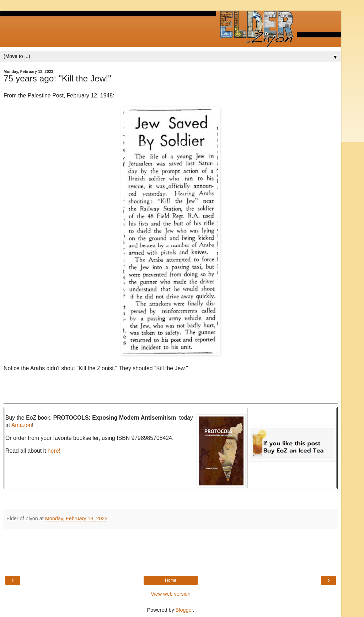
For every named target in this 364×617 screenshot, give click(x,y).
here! (54, 451)
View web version (171, 594)
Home (171, 580)
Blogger (184, 610)
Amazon (22, 425)
